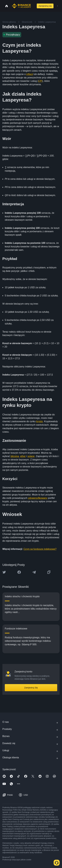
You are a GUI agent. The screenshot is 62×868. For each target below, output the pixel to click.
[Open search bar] (33, 6)
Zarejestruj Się (31, 688)
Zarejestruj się (45, 6)
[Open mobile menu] (57, 6)
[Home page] (21, 6)
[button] (57, 6)
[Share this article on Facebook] (19, 572)
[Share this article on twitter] (4, 572)
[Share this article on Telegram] (34, 572)
